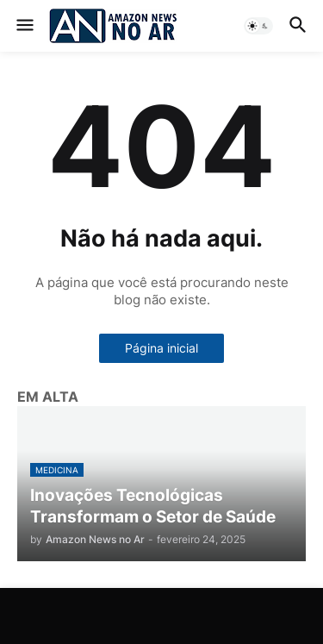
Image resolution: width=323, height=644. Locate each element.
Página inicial (161, 348)
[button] (24, 26)
